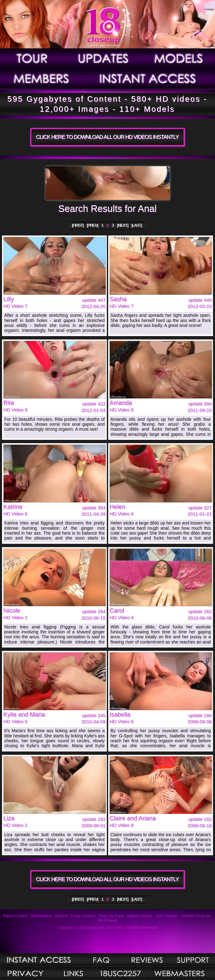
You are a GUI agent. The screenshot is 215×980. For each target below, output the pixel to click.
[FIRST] (78, 225)
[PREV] (92, 225)
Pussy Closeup (83, 916)
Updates (104, 58)
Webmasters (41, 916)
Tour (33, 58)
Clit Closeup (108, 920)
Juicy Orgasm (167, 916)
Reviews (147, 960)
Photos (38, 960)
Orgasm (61, 916)
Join (149, 79)
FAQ (100, 960)
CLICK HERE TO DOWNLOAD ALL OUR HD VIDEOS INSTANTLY (107, 137)
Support (193, 960)
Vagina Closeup (139, 916)
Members (42, 79)
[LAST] (137, 225)
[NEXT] (123, 225)
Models (179, 58)
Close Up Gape (111, 916)
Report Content (15, 916)
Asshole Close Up (196, 916)
